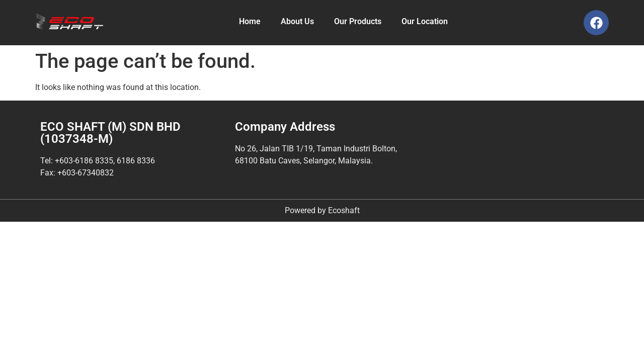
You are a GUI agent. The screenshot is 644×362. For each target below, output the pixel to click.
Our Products (358, 21)
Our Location (425, 21)
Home (250, 21)
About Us (297, 21)
